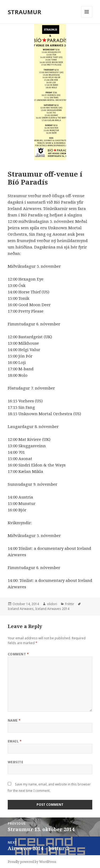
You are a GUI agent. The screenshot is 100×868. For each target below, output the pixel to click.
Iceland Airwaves (21, 609)
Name (14, 720)
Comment (18, 654)
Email (15, 741)
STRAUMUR (25, 12)
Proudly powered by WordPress (32, 862)
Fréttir (70, 604)
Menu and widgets (87, 17)
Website (15, 762)
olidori (52, 604)
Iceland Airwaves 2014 (52, 609)
